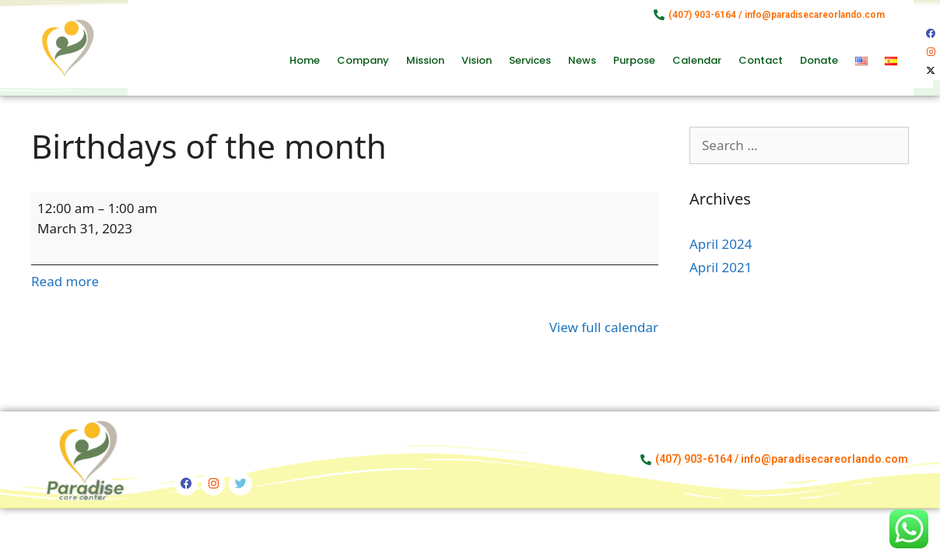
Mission (425, 60)
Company (363, 60)
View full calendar (604, 327)
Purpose (634, 60)
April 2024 (721, 244)
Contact (761, 60)
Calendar (697, 60)
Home (305, 60)
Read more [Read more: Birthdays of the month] (65, 281)
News (582, 60)
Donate (819, 60)
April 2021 (721, 267)
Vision (477, 60)
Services (530, 60)
